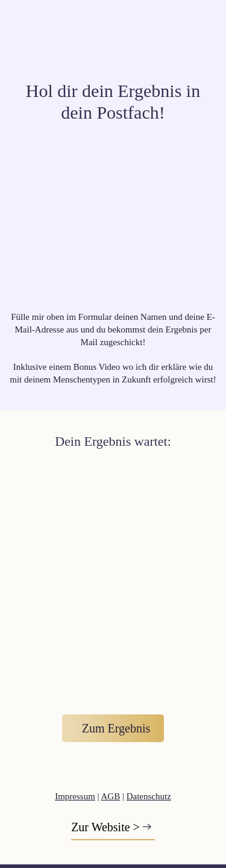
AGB (111, 796)
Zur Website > (105, 827)
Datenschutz (149, 796)
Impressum (75, 796)
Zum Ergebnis (116, 728)
